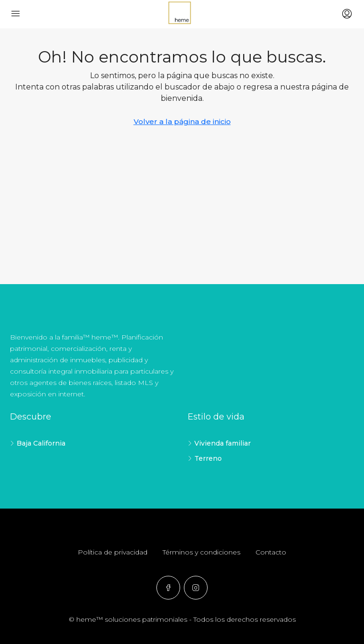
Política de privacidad (113, 552)
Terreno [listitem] (205, 458)
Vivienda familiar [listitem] (219, 443)
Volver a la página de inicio (182, 121)
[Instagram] (196, 588)
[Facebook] (168, 588)
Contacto (271, 552)
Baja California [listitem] (38, 443)
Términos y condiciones (201, 552)
